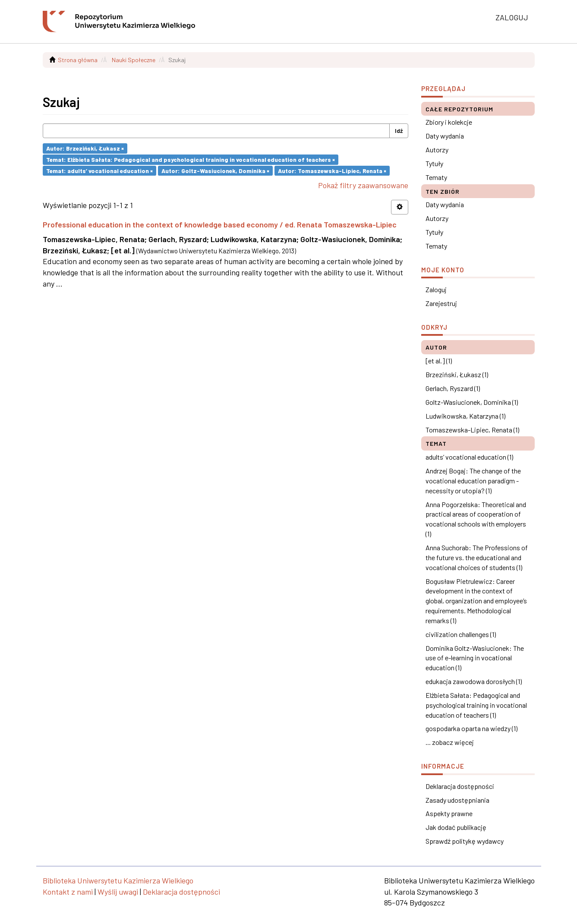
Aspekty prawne (449, 813)
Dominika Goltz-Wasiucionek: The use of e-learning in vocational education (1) (475, 658)
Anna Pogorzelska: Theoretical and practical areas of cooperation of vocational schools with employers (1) (476, 519)
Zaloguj (436, 289)
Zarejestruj (441, 303)
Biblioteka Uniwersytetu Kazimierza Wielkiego (118, 880)
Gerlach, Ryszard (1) (453, 388)
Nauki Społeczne (134, 60)
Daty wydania (445, 136)
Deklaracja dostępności (460, 786)
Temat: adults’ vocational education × (99, 170)
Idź (399, 131)
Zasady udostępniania (457, 800)
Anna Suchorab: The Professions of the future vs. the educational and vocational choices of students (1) (477, 557)
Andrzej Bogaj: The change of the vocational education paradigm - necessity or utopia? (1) (473, 481)
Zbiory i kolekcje (449, 122)
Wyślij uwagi (118, 892)
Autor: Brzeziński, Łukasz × (85, 148)
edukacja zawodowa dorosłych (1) (474, 681)
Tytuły (434, 163)
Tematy (436, 177)
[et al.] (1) (439, 361)
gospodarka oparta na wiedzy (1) (471, 728)
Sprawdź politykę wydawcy (465, 841)
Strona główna (78, 60)
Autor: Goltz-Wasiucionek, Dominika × (215, 170)
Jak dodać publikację (456, 827)
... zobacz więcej (450, 742)
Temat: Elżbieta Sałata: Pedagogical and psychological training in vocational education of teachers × (191, 159)
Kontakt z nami (68, 892)
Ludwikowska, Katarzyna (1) (465, 416)
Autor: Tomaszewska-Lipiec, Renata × (332, 170)
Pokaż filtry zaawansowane (363, 185)
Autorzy (437, 150)
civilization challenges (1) (461, 634)
